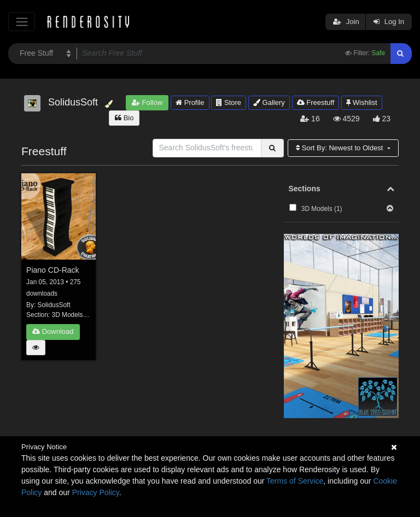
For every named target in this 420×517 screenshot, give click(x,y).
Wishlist (361, 102)
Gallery (269, 102)
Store (229, 102)
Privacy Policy (96, 492)
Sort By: (340, 148)
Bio (124, 118)
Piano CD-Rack (52, 270)
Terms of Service (295, 481)
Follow (147, 102)
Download (53, 331)
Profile (190, 102)
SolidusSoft (54, 305)
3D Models (68, 315)
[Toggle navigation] (22, 22)
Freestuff (316, 102)
